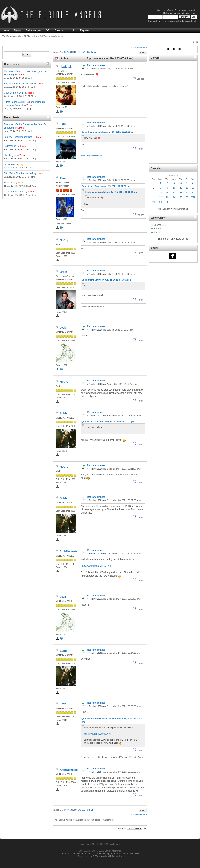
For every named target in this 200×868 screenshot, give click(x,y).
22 (160, 197)
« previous (136, 48)
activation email (188, 13)
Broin (63, 272)
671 (84, 52)
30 (167, 202)
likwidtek (66, 67)
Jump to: (122, 828)
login (184, 10)
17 (174, 193)
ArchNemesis (69, 551)
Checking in (10, 155)
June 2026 (173, 176)
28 (154, 202)
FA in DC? (9, 183)
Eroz (63, 704)
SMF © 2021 (98, 851)
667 (66, 52)
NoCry (64, 240)
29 (160, 202)
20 (193, 193)
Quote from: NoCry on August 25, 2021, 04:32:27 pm (108, 421)
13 (193, 188)
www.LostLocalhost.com (92, 156)
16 (167, 193)
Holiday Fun (10, 146)
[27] (193, 197)
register (193, 10)
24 (174, 197)
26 (187, 197)
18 (181, 193)
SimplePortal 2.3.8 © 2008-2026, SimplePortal (100, 844)
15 (160, 193)
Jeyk (22, 164)
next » (144, 48)
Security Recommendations (18, 137)
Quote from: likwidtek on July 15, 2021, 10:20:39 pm (108, 132)
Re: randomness (96, 65)
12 (187, 188)
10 (174, 188)
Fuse (63, 124)
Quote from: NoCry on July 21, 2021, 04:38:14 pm (106, 280)
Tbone (31, 93)
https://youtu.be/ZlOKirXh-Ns (96, 566)
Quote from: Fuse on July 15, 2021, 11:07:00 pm (106, 186)
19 (187, 193)
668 (70, 52)
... (63, 52)
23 (167, 197)
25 (181, 197)
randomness (10, 164)
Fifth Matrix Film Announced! (19, 84)
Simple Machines (113, 851)
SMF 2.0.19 (84, 851)
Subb (20, 183)
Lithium (21, 75)
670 (79, 52)
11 (181, 188)
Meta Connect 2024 (14, 93)
